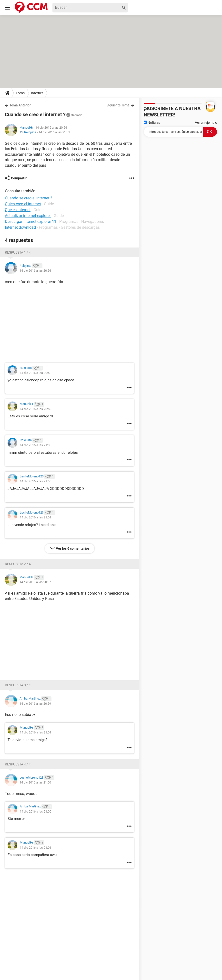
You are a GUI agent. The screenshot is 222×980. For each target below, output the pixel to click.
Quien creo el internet (23, 204)
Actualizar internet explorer (28, 216)
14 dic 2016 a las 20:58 (35, 373)
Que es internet (18, 210)
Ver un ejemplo (206, 123)
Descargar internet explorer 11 (31, 222)
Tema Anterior (20, 105)
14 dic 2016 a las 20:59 (35, 409)
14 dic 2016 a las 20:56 (35, 271)
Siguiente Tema (118, 105)
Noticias (152, 123)
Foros (20, 93)
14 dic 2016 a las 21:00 (35, 445)
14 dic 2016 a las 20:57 (35, 582)
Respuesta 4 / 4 (18, 764)
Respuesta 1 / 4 (18, 252)
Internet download (20, 227)
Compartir (19, 178)
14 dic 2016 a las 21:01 (54, 132)
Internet (37, 93)
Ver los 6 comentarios (73, 548)
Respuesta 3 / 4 (18, 685)
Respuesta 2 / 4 (18, 564)
